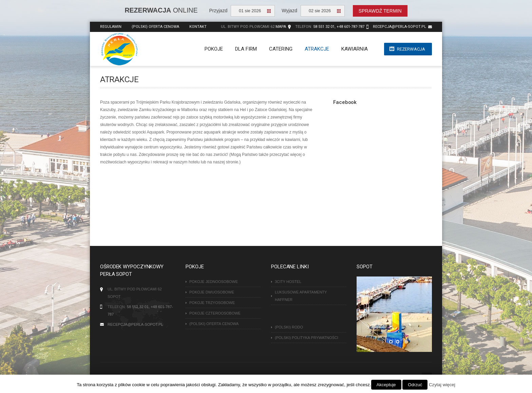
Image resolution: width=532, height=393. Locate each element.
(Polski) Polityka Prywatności (307, 338)
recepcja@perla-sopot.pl (400, 27)
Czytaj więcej (442, 385)
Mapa (281, 27)
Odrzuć (415, 385)
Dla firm (246, 49)
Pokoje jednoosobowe (214, 282)
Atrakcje (317, 49)
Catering (281, 49)
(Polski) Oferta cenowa (155, 27)
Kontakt (198, 27)
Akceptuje (386, 385)
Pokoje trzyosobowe (212, 303)
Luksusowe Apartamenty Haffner (301, 296)
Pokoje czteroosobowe (215, 313)
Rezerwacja (411, 49)
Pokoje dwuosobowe (212, 292)
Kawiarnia (355, 49)
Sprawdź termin (380, 11)
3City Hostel (288, 282)
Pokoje (214, 49)
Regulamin (111, 27)
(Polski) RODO (289, 327)
